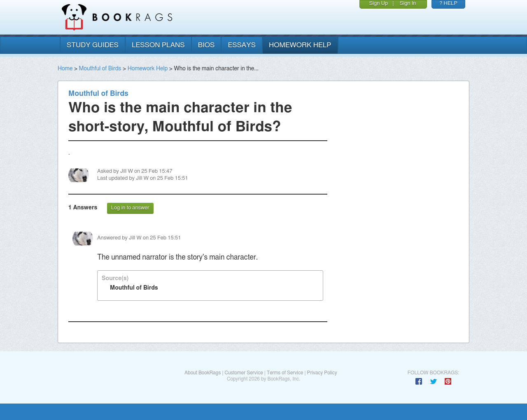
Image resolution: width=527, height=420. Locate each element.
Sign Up (378, 3)
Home (65, 69)
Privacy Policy (322, 373)
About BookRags (203, 373)
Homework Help (148, 69)
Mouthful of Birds (100, 69)
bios (206, 45)
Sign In (408, 3)
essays (242, 45)
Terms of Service (285, 373)
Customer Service (244, 373)
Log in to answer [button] (130, 208)
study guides (93, 45)
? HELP (448, 3)
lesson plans (158, 45)
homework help (300, 45)
